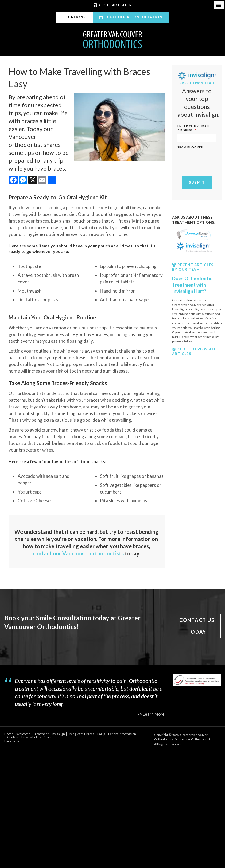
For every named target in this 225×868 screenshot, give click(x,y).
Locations (74, 17)
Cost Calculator (112, 5)
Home (9, 734)
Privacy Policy (31, 737)
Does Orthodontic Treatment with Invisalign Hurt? (192, 285)
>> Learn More (151, 714)
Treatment (41, 734)
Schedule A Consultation (133, 17)
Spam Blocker (190, 147)
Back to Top (12, 741)
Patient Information (122, 734)
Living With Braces (81, 734)
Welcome (23, 734)
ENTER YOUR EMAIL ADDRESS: (194, 128)
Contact (13, 737)
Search (49, 737)
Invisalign (58, 734)
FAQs (101, 734)
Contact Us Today (197, 626)
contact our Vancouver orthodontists (78, 553)
